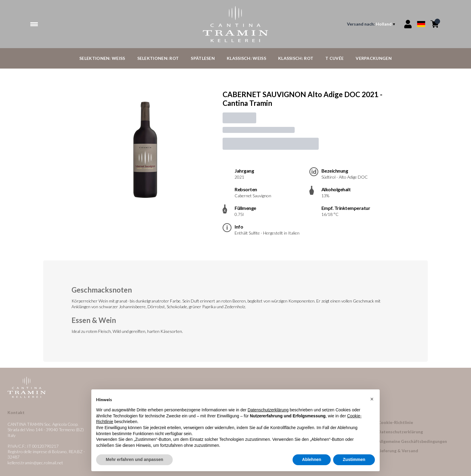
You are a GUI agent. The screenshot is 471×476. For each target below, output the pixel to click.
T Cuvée (334, 58)
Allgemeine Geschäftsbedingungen (412, 441)
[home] (235, 24)
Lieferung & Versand (398, 451)
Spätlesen (203, 58)
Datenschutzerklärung (400, 432)
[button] (372, 399)
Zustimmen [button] (354, 460)
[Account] (408, 24)
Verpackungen (374, 58)
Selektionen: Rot (158, 58)
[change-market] (372, 24)
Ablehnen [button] (312, 460)
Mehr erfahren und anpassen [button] (134, 460)
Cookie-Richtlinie (395, 422)
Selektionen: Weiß (102, 58)
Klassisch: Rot (296, 58)
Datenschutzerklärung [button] (268, 410)
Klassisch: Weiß (246, 58)
